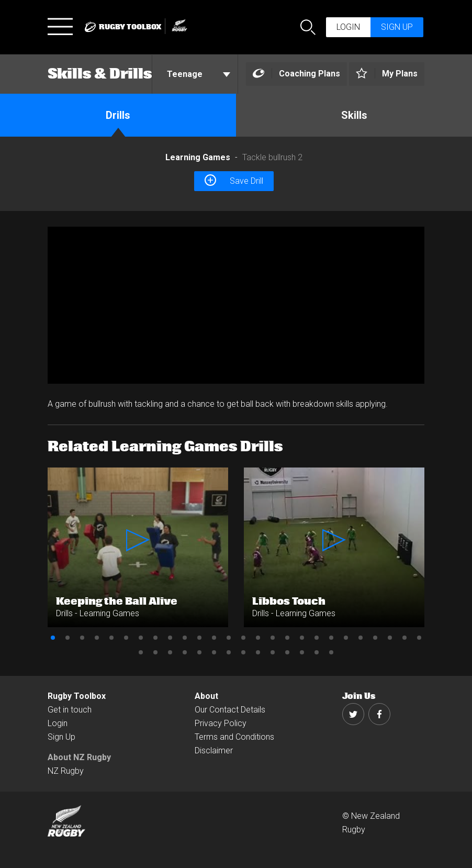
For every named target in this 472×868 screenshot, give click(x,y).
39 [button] (317, 652)
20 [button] (331, 638)
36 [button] (273, 652)
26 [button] (419, 638)
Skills (354, 115)
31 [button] (199, 652)
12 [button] (214, 638)
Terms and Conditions (234, 737)
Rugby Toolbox (77, 696)
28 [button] (155, 652)
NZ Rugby (66, 771)
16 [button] (273, 638)
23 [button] (375, 638)
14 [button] (243, 638)
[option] (236, 305)
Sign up (397, 27)
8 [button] (155, 638)
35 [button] (258, 652)
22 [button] (361, 638)
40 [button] (331, 652)
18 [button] (302, 638)
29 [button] (170, 652)
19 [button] (317, 638)
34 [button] (243, 652)
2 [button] (68, 638)
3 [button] (82, 638)
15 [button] (258, 638)
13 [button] (229, 638)
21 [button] (346, 638)
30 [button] (185, 652)
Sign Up (61, 737)
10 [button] (185, 638)
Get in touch (70, 710)
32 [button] (214, 652)
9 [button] (170, 638)
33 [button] (229, 652)
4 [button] (97, 638)
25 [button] (404, 638)
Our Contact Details (230, 710)
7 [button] (141, 638)
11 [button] (199, 638)
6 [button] (126, 638)
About (206, 696)
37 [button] (287, 652)
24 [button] (390, 638)
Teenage (199, 74)
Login (348, 27)
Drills (118, 115)
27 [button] (141, 652)
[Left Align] (296, 74)
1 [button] (53, 638)
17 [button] (287, 638)
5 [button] (111, 638)
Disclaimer (214, 750)
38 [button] (302, 652)
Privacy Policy (221, 723)
